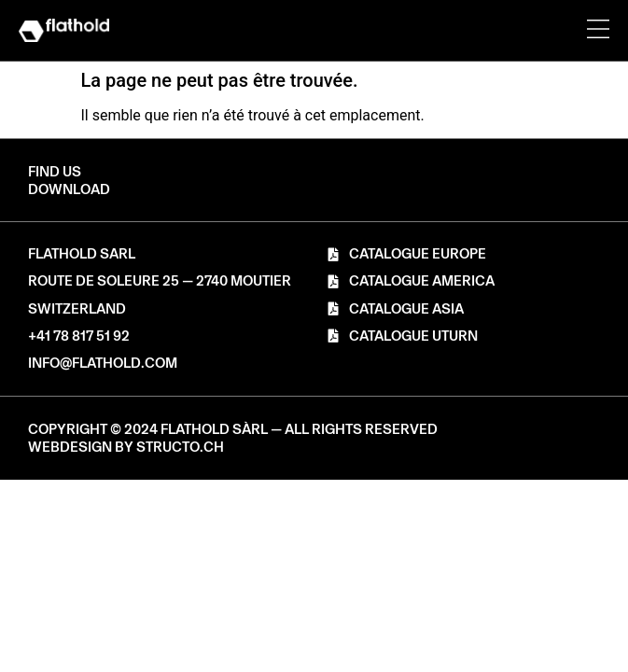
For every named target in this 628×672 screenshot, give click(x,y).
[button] (69, 190)
